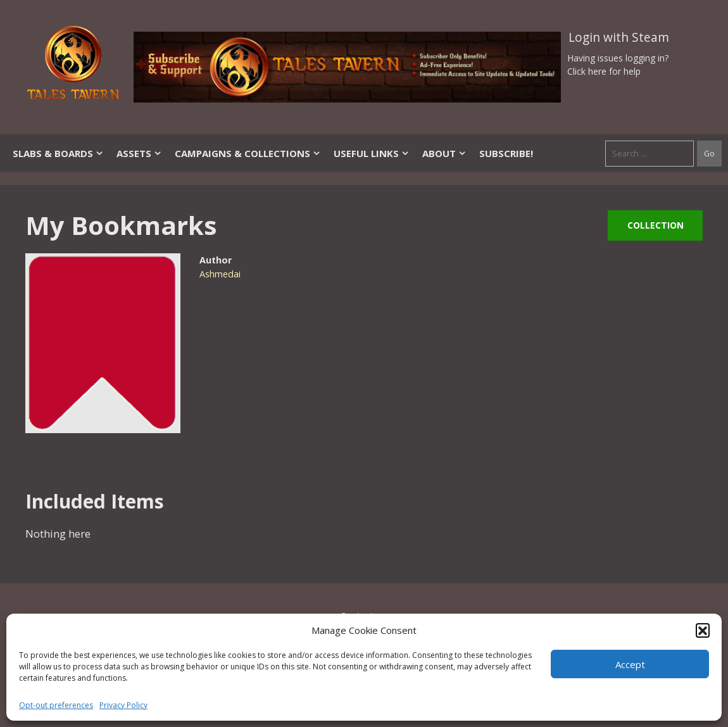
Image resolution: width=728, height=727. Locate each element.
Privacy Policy (123, 705)
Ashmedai (220, 274)
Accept (630, 664)
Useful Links (372, 153)
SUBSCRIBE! (506, 153)
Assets (139, 153)
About (444, 153)
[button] (703, 630)
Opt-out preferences (56, 705)
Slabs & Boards (58, 153)
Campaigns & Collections (248, 153)
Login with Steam (619, 37)
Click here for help (604, 71)
